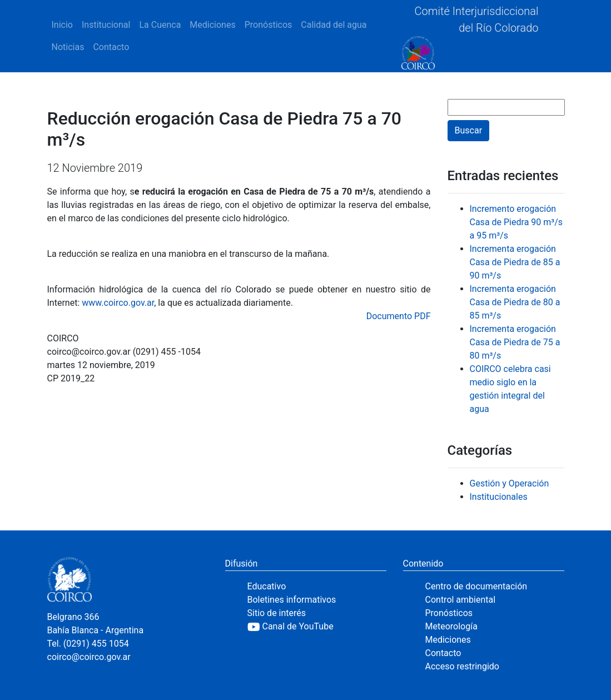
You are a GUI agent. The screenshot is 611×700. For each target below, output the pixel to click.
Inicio (62, 25)
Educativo (267, 586)
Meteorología (451, 626)
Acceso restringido (462, 666)
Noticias (68, 47)
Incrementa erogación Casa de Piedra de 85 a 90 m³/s (515, 262)
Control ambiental (461, 600)
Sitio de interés (277, 613)
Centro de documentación (476, 586)
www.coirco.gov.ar (118, 303)
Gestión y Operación (510, 483)
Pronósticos (269, 25)
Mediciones (212, 25)
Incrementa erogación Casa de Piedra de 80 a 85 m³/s (515, 302)
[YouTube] (317, 627)
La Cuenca (160, 25)
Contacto (111, 47)
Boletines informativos (292, 600)
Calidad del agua (334, 25)
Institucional (106, 25)
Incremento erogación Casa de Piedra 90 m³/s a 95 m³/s (516, 222)
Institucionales (499, 497)
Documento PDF (399, 316)
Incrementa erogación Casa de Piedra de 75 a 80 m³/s (515, 342)
